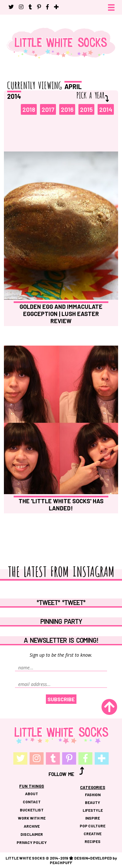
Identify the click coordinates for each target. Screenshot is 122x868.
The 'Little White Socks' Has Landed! (61, 505)
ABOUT (32, 794)
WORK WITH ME (32, 818)
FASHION (93, 795)
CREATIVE (93, 834)
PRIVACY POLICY (32, 842)
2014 (106, 109)
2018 (29, 109)
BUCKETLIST (32, 810)
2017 (48, 109)
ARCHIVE (32, 826)
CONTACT (32, 802)
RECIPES (93, 841)
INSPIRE (93, 818)
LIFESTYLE (93, 810)
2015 (86, 109)
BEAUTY (93, 802)
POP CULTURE (93, 826)
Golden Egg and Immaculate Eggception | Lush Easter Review (61, 314)
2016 (67, 109)
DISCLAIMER (32, 834)
